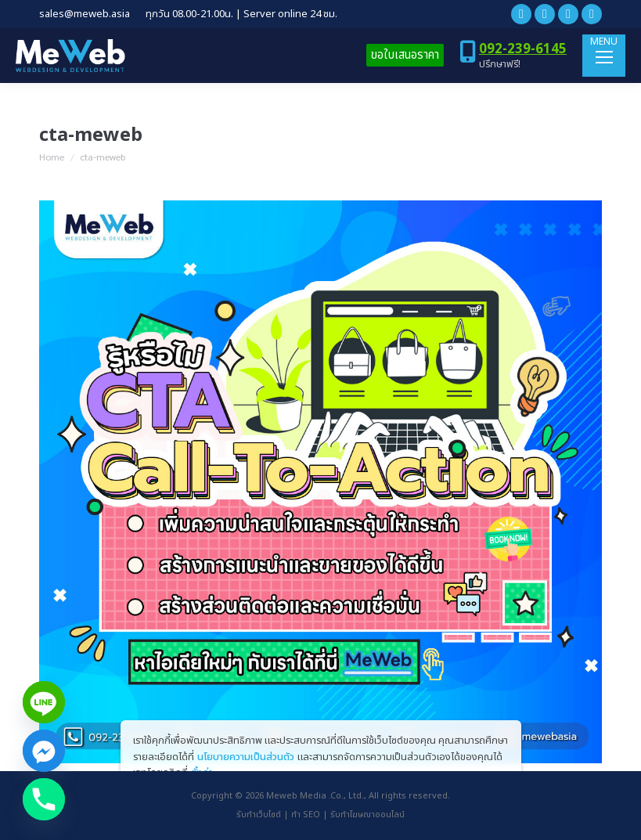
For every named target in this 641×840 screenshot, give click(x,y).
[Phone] (44, 799)
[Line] (44, 702)
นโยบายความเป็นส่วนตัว (246, 757)
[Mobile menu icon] (604, 56)
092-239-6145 (523, 49)
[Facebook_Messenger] (44, 751)
